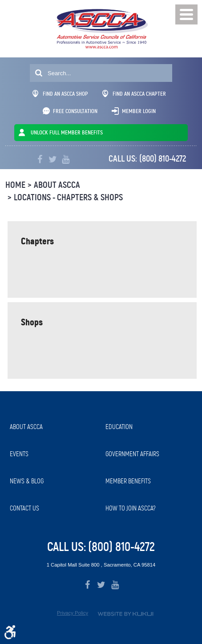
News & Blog (27, 481)
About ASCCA (57, 185)
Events (19, 454)
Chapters (37, 241)
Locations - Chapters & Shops (68, 197)
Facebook (40, 160)
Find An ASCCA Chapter (134, 94)
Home (15, 185)
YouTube (66, 160)
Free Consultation (75, 111)
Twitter (53, 160)
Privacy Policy (73, 613)
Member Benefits (128, 481)
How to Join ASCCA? (131, 508)
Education (119, 427)
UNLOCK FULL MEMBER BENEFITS (67, 132)
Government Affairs (132, 454)
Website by (125, 614)
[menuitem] (53, 427)
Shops (32, 322)
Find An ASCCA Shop (60, 94)
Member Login (139, 111)
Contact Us (24, 508)
